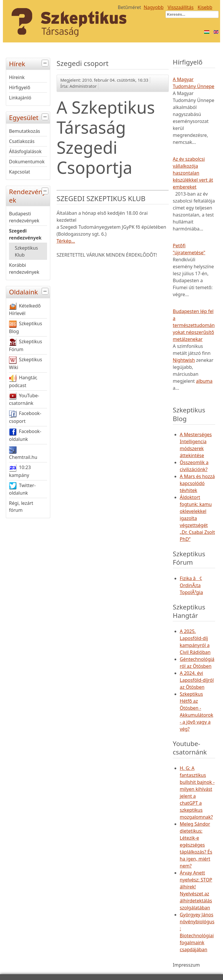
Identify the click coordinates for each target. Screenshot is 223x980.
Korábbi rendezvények (24, 269)
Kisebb (205, 7)
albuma (204, 381)
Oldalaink (29, 291)
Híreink (17, 77)
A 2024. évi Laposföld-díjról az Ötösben (197, 680)
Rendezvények (29, 195)
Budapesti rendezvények (24, 217)
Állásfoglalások (25, 151)
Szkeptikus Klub (26, 251)
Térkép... (66, 241)
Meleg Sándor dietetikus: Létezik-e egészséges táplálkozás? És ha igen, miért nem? (196, 845)
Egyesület (29, 117)
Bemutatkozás (25, 131)
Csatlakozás (22, 141)
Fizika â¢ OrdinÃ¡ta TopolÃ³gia (191, 585)
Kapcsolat (20, 172)
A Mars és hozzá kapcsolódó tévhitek (197, 483)
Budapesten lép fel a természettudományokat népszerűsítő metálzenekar (194, 325)
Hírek (29, 63)
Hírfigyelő (20, 87)
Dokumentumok (27, 162)
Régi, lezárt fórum (21, 507)
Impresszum (186, 965)
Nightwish (184, 360)
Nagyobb (154, 7)
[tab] (46, 63)
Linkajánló (20, 98)
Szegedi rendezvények (25, 234)
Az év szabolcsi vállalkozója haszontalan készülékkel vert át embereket (193, 173)
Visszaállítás (180, 7)
